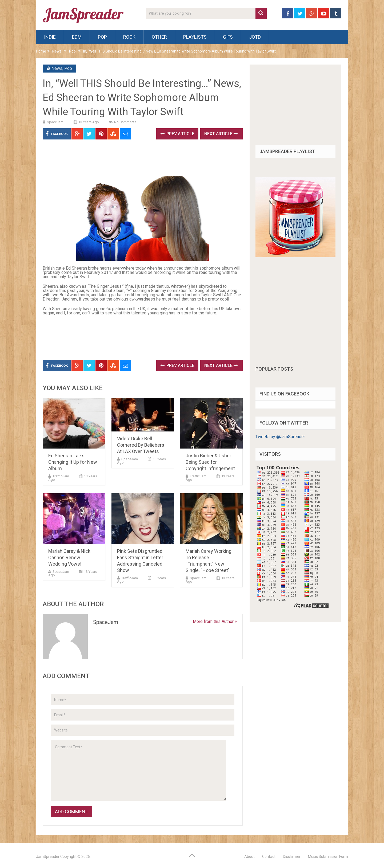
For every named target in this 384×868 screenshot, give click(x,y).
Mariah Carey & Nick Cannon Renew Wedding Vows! (69, 557)
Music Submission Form (328, 857)
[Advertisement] (140, 159)
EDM (77, 37)
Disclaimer (292, 857)
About (249, 857)
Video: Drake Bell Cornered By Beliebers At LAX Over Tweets (141, 445)
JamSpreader (48, 857)
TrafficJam (61, 476)
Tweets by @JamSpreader (280, 437)
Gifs (228, 37)
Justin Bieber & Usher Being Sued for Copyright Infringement (210, 462)
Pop (102, 37)
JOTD (255, 37)
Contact (269, 857)
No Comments (125, 122)
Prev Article (177, 134)
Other (159, 37)
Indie (50, 37)
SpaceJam (55, 122)
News (57, 51)
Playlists (195, 37)
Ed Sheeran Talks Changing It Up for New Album (73, 462)
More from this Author (215, 621)
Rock (129, 37)
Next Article (221, 134)
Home (41, 51)
